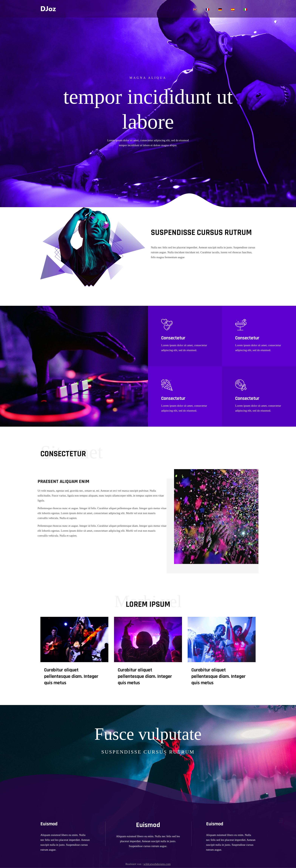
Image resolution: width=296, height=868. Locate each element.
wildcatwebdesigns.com (157, 864)
